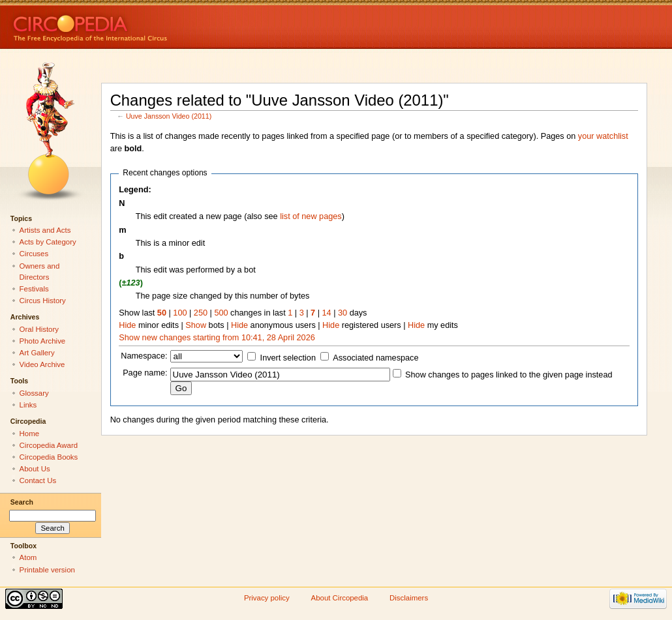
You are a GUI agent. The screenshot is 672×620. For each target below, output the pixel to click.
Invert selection (288, 358)
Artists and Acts (45, 230)
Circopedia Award (49, 445)
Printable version (47, 570)
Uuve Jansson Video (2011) (169, 116)
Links (28, 405)
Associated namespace (375, 358)
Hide (127, 325)
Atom (28, 557)
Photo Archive (43, 341)
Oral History (39, 329)
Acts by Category (48, 242)
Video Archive (42, 364)
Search (22, 502)
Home (30, 434)
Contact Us (38, 480)
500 (221, 313)
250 (201, 313)
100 (180, 313)
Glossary (34, 393)
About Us (35, 469)
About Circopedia (340, 598)
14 (327, 313)
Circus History (43, 301)
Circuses (34, 254)
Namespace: (144, 356)
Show (196, 325)
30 (343, 313)
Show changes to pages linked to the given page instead (509, 375)
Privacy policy (267, 598)
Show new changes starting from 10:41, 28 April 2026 (217, 338)
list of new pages (311, 216)
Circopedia (134, 24)
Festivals (34, 289)
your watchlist (603, 136)
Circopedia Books (49, 457)
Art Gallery (37, 353)
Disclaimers (409, 598)
